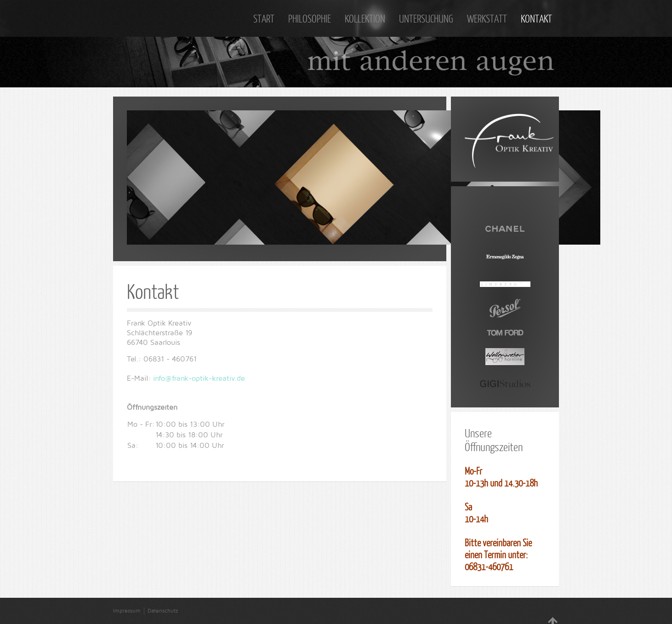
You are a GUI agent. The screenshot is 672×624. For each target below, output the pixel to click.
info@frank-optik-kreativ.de (199, 378)
